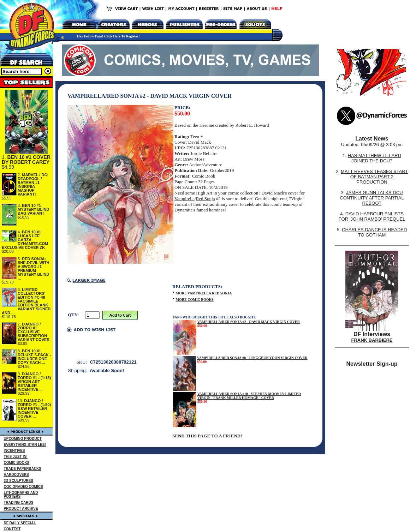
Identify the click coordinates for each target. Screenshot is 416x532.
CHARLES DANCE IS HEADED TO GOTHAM (374, 232)
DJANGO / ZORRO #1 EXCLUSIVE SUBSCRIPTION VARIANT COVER (34, 332)
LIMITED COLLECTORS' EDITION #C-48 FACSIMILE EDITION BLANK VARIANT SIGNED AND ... (26, 301)
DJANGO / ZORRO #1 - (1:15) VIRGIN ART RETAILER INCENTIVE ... (34, 382)
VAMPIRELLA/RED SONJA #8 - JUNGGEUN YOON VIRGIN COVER (252, 358)
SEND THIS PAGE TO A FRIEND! (207, 436)
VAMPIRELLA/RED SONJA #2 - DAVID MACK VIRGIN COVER (249, 322)
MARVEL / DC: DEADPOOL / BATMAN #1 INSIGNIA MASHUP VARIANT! (33, 184)
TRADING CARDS (19, 503)
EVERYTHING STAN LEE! (25, 445)
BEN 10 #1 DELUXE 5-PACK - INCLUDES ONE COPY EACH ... (34, 357)
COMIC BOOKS (17, 463)
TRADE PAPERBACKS (23, 469)
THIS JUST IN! (16, 457)
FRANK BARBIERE (372, 340)
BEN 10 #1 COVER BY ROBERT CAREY (26, 160)
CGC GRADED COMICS (23, 487)
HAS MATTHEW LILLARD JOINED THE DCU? (375, 158)
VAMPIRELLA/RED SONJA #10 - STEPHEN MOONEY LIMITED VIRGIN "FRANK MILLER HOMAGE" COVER (249, 396)
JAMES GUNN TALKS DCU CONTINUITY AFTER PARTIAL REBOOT (372, 198)
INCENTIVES (14, 451)
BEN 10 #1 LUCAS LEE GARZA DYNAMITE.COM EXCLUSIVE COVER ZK (25, 240)
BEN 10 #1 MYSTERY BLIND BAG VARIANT (33, 209)
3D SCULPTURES (19, 481)
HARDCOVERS (16, 475)
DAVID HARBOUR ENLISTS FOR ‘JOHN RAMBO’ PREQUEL (372, 216)
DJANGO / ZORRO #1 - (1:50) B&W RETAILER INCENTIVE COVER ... (34, 408)
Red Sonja (206, 199)
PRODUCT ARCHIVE (21, 509)
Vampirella (185, 199)
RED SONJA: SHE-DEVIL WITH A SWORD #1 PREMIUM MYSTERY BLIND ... (34, 268)
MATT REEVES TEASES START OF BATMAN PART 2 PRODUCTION (374, 177)
